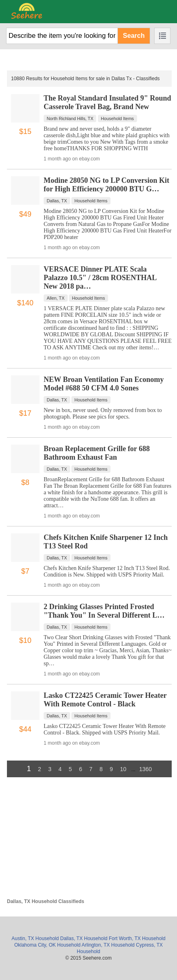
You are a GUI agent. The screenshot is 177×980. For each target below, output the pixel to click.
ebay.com (90, 159)
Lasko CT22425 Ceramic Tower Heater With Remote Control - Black (105, 700)
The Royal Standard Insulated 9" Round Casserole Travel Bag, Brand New (107, 102)
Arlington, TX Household (108, 945)
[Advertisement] (89, 842)
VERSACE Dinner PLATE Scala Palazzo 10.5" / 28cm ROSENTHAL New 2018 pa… (100, 278)
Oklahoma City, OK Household (48, 945)
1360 (145, 769)
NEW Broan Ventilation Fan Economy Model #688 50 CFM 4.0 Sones (104, 384)
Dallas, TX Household (84, 938)
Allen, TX (56, 298)
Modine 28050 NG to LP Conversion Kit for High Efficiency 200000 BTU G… (106, 185)
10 (123, 769)
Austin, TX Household (35, 938)
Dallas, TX (57, 201)
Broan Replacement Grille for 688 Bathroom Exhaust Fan (97, 453)
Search (134, 36)
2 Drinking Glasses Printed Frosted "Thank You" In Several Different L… (104, 611)
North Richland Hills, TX (70, 118)
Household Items (117, 118)
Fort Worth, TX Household (137, 938)
